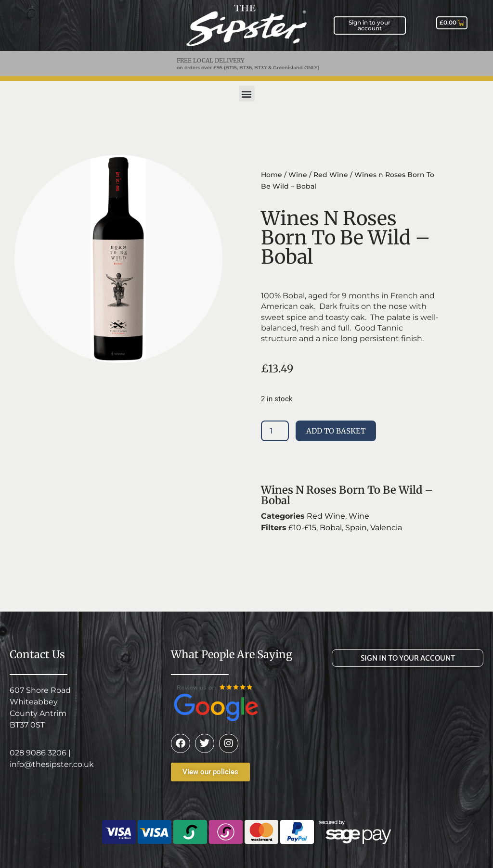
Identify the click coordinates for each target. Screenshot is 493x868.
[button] (247, 94)
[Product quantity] (275, 431)
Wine (298, 175)
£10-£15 (302, 528)
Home (272, 175)
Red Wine (331, 175)
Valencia (386, 528)
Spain (356, 528)
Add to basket (336, 431)
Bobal (331, 528)
